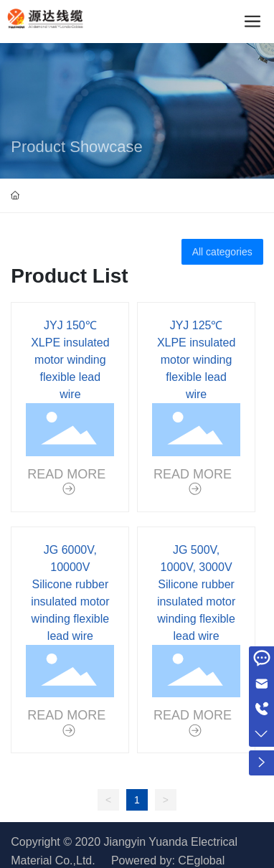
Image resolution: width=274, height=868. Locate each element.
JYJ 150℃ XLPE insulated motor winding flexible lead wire (70, 360)
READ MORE (68, 474)
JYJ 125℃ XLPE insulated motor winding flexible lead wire (196, 360)
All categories (222, 252)
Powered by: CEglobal (168, 860)
